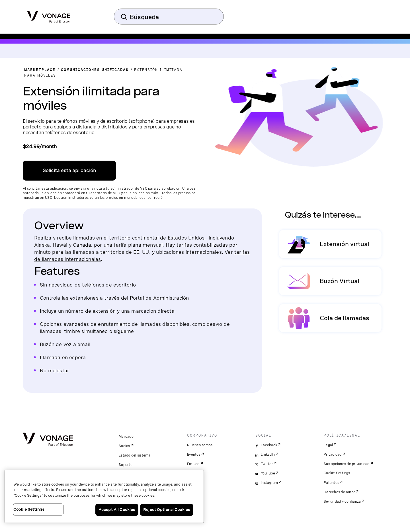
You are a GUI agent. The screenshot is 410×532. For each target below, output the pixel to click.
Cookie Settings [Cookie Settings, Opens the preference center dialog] (29, 509)
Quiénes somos (200, 445)
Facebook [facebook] (269, 445)
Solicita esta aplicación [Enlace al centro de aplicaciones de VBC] (69, 170)
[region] (104, 496)
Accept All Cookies (117, 510)
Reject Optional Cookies (167, 510)
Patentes (331, 483)
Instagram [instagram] (269, 483)
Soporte (126, 465)
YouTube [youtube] (268, 473)
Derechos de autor (339, 492)
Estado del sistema (135, 455)
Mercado (126, 437)
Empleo (193, 464)
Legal (328, 445)
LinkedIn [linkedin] (268, 455)
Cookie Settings (337, 473)
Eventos (194, 455)
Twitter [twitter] (267, 464)
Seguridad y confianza (342, 502)
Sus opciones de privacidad (347, 464)
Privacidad (333, 455)
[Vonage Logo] (49, 15)
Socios (124, 446)
